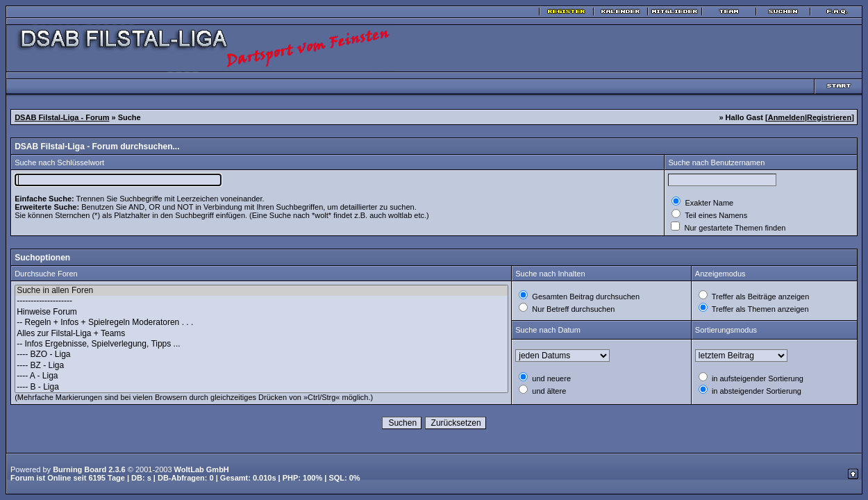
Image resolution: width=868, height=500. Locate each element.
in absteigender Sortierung (756, 391)
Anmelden (786, 117)
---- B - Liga (261, 387)
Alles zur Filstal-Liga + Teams (261, 334)
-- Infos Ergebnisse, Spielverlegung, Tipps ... (261, 344)
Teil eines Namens (715, 215)
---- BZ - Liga (261, 366)
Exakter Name (708, 203)
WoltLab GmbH (202, 469)
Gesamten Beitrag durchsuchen (585, 297)
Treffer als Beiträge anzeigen (760, 297)
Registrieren (829, 117)
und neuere (550, 378)
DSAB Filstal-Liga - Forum (62, 117)
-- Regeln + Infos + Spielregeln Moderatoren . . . (261, 323)
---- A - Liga (261, 376)
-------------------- (261, 301)
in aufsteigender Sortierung (757, 378)
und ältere (548, 391)
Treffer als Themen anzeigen (759, 309)
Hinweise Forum (261, 312)
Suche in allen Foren (261, 291)
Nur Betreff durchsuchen (572, 309)
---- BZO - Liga (261, 355)
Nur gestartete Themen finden (734, 228)
